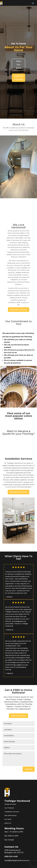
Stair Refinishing (10, 815)
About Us (8, 823)
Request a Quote (19, 310)
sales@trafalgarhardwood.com (17, 860)
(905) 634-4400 (11, 856)
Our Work (8, 819)
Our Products (9, 808)
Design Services (10, 804)
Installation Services (12, 812)
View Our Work (19, 65)
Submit (29, 769)
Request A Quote (19, 78)
